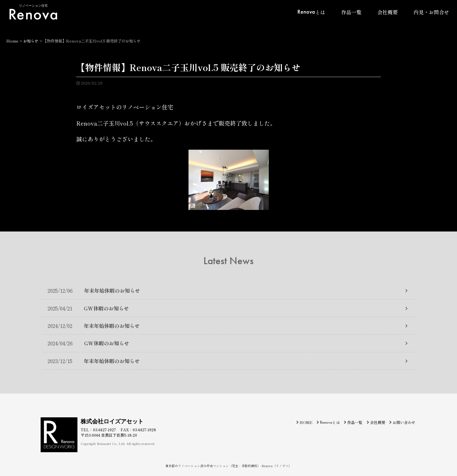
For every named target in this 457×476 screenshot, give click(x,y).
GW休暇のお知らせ (88, 308)
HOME (306, 422)
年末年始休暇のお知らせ (94, 290)
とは (311, 12)
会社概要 (387, 12)
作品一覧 (351, 12)
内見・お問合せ (431, 12)
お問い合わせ (404, 422)
